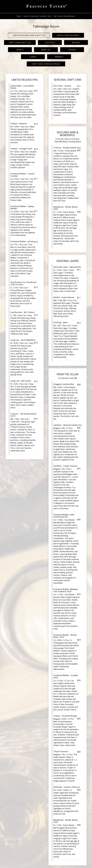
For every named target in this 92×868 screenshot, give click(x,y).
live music (43, 16)
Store (50, 16)
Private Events (34, 16)
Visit (55, 16)
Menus (20, 16)
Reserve (26, 16)
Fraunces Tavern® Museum (66, 16)
